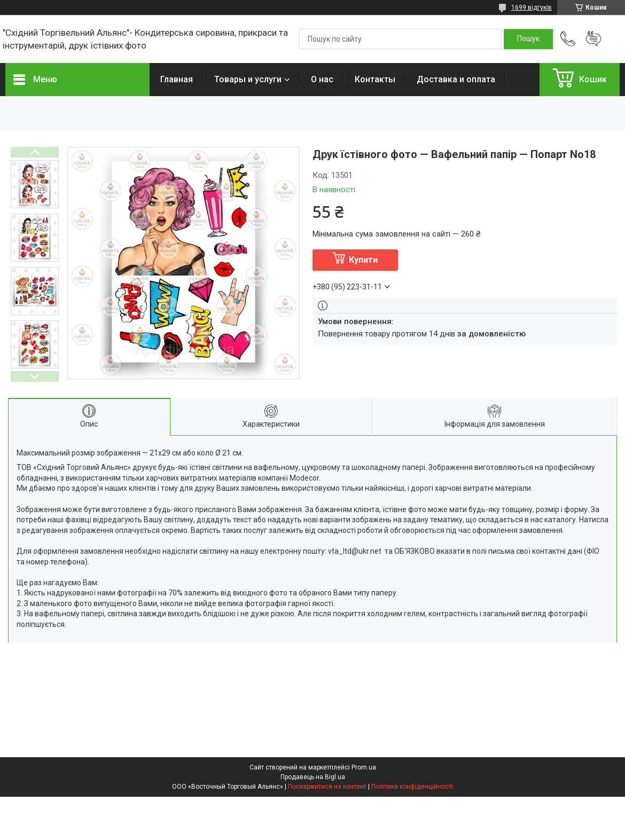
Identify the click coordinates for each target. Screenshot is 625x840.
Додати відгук (593, 39)
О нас (322, 79)
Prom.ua (364, 767)
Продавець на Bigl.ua (313, 777)
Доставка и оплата (456, 79)
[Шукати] (528, 39)
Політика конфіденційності (412, 787)
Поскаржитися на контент (327, 787)
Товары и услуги (248, 79)
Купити (363, 260)
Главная (177, 79)
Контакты (375, 79)
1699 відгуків (532, 7)
